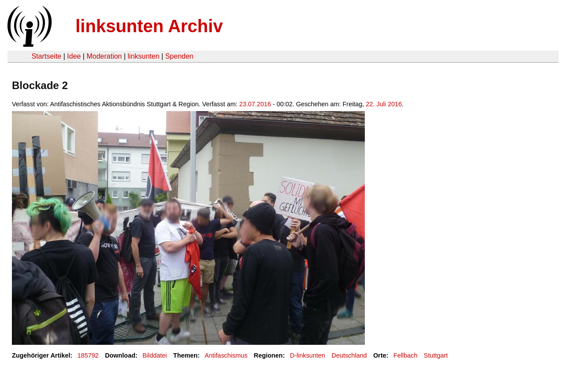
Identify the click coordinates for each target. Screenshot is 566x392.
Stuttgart (436, 355)
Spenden (179, 56)
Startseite (46, 56)
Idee (74, 56)
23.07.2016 (255, 104)
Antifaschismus (226, 355)
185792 (88, 355)
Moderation (104, 56)
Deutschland (349, 355)
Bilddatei (155, 355)
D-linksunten (307, 355)
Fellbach (405, 355)
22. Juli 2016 (384, 104)
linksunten (143, 56)
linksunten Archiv (149, 26)
